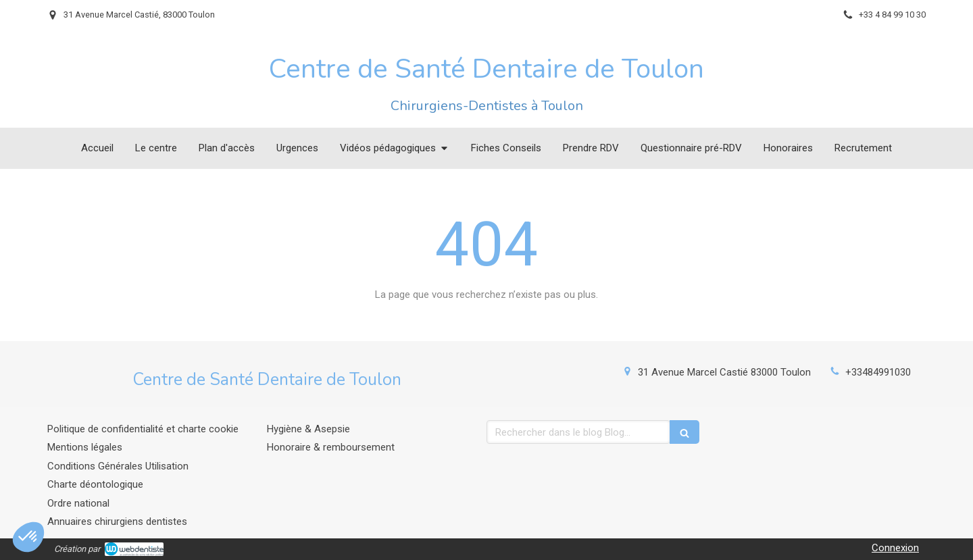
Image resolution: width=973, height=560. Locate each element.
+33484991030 (878, 372)
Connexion (895, 548)
